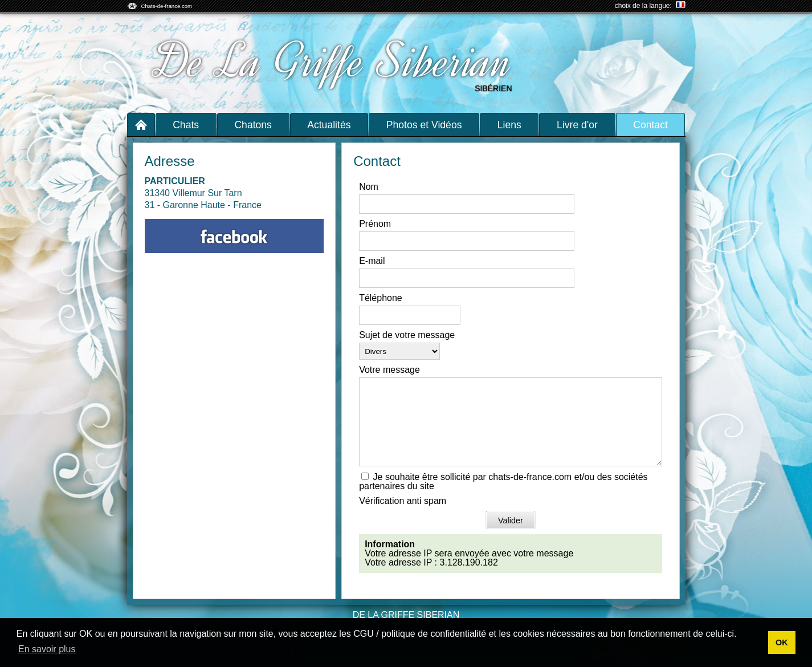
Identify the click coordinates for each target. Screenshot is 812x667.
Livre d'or (577, 125)
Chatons (253, 125)
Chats (186, 125)
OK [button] (782, 642)
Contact (650, 125)
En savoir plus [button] (47, 649)
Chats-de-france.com (167, 6)
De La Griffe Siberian (334, 62)
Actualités (329, 125)
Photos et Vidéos (424, 125)
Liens (509, 125)
